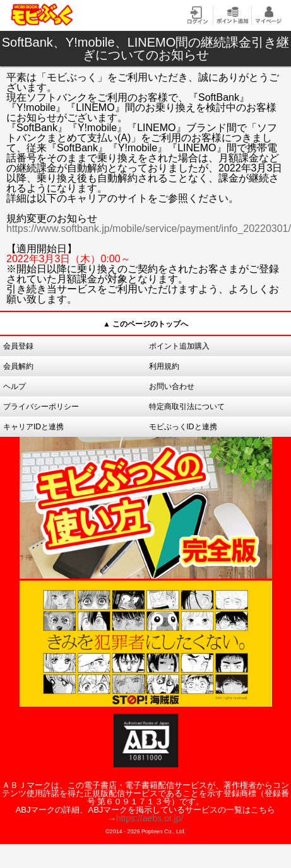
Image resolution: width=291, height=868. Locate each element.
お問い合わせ (172, 386)
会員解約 (18, 366)
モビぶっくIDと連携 (183, 427)
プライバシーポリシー (41, 407)
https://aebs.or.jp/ (150, 818)
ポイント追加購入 (179, 346)
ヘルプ (15, 386)
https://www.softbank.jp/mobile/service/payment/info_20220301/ (149, 229)
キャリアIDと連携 (33, 427)
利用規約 (164, 366)
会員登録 (18, 346)
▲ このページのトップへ (145, 324)
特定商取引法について (187, 407)
